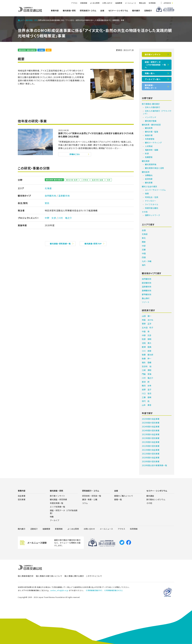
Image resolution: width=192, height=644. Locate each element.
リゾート (146, 302)
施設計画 (149, 135)
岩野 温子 (147, 389)
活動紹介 (148, 11)
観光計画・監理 (72, 180)
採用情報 (152, 3)
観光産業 (149, 183)
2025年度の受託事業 (151, 423)
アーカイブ (55, 520)
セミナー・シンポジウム (118, 11)
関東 (144, 242)
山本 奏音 (147, 405)
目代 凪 (146, 401)
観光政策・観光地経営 (27, 50)
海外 (144, 265)
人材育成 (85, 180)
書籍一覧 (118, 499)
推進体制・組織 (97, 180)
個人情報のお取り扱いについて (49, 576)
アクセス (74, 3)
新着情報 (84, 3)
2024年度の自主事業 (151, 427)
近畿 (144, 250)
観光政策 (149, 128)
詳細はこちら (75, 154)
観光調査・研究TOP (93, 244)
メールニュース (131, 3)
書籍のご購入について (124, 496)
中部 (144, 246)
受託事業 (22, 499)
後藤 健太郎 (148, 355)
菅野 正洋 (147, 324)
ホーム (22, 20)
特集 (52, 517)
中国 (144, 253)
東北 (144, 238)
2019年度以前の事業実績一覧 (154, 465)
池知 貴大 (147, 343)
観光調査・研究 (69, 11)
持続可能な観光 (152, 208)
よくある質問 (95, 3)
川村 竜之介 (65, 218)
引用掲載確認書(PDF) (94, 590)
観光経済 (146, 172)
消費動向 (149, 175)
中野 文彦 (50, 218)
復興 (147, 193)
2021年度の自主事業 (151, 450)
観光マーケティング (153, 143)
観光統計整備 (151, 121)
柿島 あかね (148, 320)
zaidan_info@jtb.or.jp (59, 590)
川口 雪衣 (147, 393)
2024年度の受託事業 (151, 430)
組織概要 (119, 3)
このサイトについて (94, 576)
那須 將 (146, 382)
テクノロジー (151, 201)
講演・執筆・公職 (90, 499)
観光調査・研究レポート (151, 86)
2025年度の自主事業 (151, 419)
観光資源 (146, 161)
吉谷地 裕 (147, 366)
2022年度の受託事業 (151, 446)
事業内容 (55, 11)
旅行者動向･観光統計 (151, 104)
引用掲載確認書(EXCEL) (113, 590)
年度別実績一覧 (56, 503)
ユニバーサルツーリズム (155, 190)
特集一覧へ (150, 73)
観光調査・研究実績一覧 (60, 244)
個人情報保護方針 (26, 576)
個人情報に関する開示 (74, 576)
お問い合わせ (107, 3)
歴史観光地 (147, 283)
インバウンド (151, 117)
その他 (145, 212)
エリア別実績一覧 (57, 507)
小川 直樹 (147, 351)
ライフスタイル (152, 204)
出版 (102, 11)
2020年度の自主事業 (151, 458)
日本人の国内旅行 (152, 107)
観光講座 (150, 496)
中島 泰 (146, 331)
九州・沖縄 (147, 261)
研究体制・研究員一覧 (92, 496)
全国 (144, 230)
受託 (49, 50)
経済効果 (149, 179)
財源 (109, 180)
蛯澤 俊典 (147, 347)
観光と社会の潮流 (149, 186)
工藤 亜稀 (147, 397)
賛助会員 (142, 3)
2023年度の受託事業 (151, 438)
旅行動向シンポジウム (156, 499)
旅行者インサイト (153, 54)
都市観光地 (147, 294)
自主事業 (22, 496)
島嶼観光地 (147, 290)
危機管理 (149, 157)
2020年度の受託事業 (151, 461)
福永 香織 (147, 362)
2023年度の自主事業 (151, 434)
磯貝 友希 (147, 386)
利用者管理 (150, 139)
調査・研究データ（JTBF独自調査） (64, 512)
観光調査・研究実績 (58, 499)
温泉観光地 (64, 196)
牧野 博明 (147, 339)
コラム (85, 503)
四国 (144, 257)
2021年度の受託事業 (151, 454)
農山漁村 (146, 298)
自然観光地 (50, 196)
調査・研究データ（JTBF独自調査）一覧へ (155, 65)
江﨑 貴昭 (147, 370)
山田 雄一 (147, 316)
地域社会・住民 (152, 197)
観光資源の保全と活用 (154, 168)
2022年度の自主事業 (151, 442)
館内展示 (136, 11)
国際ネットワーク (152, 215)
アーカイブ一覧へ (153, 79)
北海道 (41, 50)
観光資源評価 (151, 164)
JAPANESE (167, 3)
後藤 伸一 (147, 359)
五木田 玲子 (148, 328)
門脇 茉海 (147, 374)
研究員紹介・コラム (88, 11)
